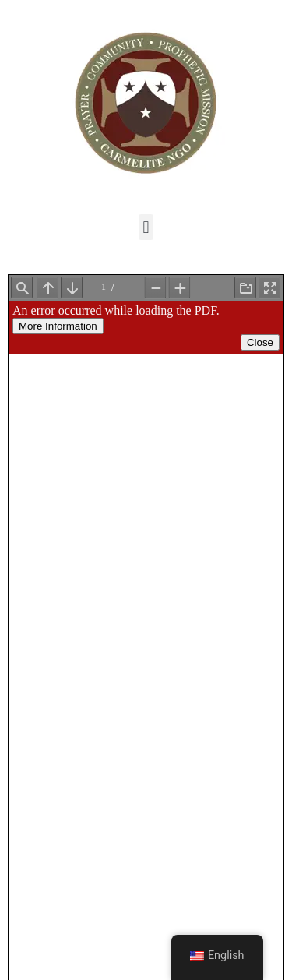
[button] (146, 227)
